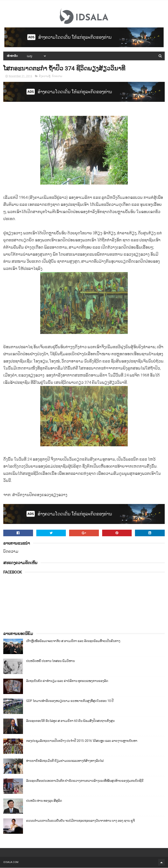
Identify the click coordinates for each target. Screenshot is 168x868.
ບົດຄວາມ (57, 77)
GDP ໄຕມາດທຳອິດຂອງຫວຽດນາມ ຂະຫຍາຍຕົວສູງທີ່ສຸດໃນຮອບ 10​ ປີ (70, 701)
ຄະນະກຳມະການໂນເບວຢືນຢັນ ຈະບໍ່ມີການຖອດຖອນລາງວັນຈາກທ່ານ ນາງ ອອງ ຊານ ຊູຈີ (80, 821)
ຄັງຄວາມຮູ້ (45, 77)
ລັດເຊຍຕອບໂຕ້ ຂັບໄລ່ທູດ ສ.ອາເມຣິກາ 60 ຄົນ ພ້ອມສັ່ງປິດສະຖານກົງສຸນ (70, 721)
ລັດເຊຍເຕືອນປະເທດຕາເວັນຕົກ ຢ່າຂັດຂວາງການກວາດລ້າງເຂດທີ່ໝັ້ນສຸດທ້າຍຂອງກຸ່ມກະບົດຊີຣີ (85, 781)
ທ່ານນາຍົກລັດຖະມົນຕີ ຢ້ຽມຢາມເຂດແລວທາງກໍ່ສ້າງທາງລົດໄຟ (65, 761)
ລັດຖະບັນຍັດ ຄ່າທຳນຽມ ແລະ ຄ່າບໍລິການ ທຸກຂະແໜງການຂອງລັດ (67, 681)
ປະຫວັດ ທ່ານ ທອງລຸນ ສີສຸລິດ (44, 801)
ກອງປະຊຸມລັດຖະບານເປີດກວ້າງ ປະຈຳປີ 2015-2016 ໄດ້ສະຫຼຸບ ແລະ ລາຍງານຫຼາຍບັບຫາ (82, 741)
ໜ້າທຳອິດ (12, 56)
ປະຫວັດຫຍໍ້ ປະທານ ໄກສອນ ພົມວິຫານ (51, 661)
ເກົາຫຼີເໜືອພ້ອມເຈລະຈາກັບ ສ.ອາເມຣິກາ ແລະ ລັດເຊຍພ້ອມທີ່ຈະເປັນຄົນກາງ (73, 641)
